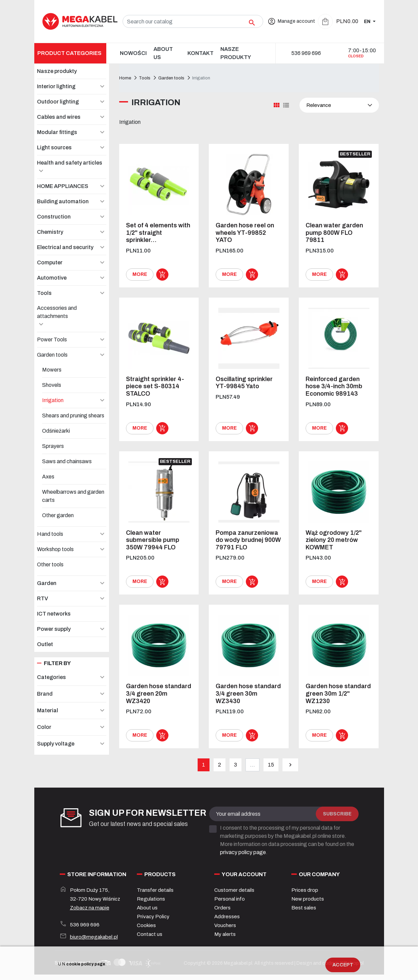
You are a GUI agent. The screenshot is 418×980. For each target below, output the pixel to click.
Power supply (54, 629)
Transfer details (155, 890)
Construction (54, 217)
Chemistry (50, 232)
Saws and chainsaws (67, 461)
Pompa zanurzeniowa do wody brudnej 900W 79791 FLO (248, 540)
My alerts (225, 934)
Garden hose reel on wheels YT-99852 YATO (245, 233)
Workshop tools (55, 549)
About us (147, 908)
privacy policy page (243, 852)
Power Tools (52, 340)
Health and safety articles (70, 163)
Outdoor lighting (58, 102)
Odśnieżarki (56, 431)
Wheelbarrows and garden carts (73, 496)
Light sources (54, 147)
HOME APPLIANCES (63, 186)
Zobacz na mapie (90, 908)
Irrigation (53, 400)
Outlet (45, 644)
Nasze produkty (57, 71)
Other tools (50, 564)
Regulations (151, 899)
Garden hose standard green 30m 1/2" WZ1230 (338, 693)
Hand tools (50, 534)
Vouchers (225, 925)
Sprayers (53, 446)
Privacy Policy (153, 917)
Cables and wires (59, 117)
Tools (44, 293)
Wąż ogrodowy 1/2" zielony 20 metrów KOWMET (334, 540)
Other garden (58, 515)
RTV (43, 598)
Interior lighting (56, 86)
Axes (48, 477)
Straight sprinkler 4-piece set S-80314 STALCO (155, 386)
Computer (50, 262)
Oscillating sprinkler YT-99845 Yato (244, 383)
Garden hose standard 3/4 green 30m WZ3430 (248, 693)
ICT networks (54, 614)
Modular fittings (57, 132)
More (140, 274)
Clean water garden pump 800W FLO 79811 (334, 233)
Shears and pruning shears (73, 416)
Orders (222, 908)
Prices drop (305, 890)
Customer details (234, 890)
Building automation (63, 201)
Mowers (52, 370)
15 (271, 765)
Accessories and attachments (57, 312)
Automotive (52, 278)
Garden (47, 583)
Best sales (304, 908)
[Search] (193, 21)
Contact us (150, 934)
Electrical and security (65, 247)
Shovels (52, 385)
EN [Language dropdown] (368, 22)
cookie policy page (86, 964)
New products (308, 899)
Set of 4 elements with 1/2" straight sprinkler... (158, 233)
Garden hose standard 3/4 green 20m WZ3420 (159, 693)
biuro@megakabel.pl (94, 937)
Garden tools (52, 355)
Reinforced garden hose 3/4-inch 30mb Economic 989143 (334, 386)
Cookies (146, 925)
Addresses (227, 917)
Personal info (230, 899)
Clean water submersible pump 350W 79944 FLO (153, 540)
